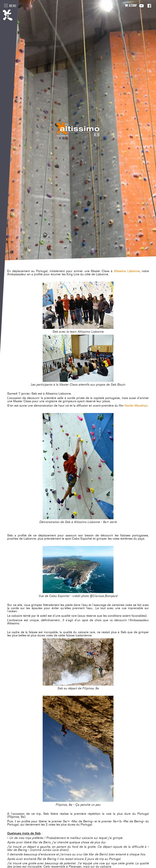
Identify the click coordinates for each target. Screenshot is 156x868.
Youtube (141, 6)
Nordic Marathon (136, 405)
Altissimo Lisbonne (127, 271)
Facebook (149, 6)
